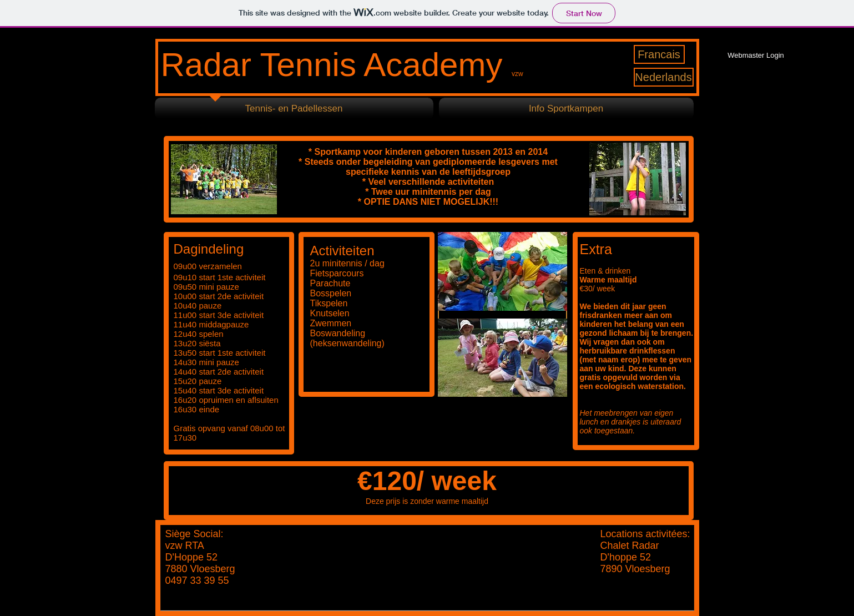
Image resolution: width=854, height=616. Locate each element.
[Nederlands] (664, 77)
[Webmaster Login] (756, 55)
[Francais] (659, 54)
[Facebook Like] (749, 119)
